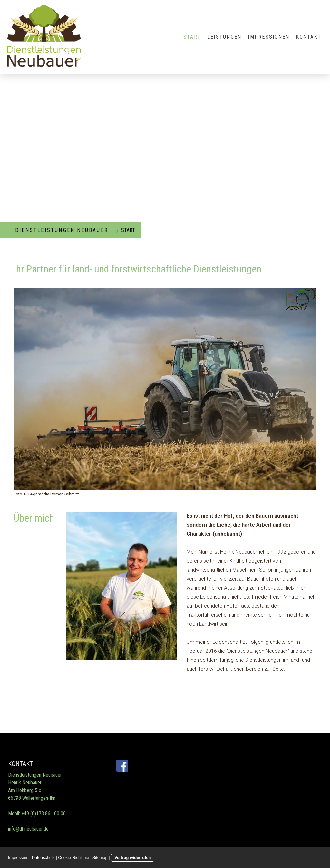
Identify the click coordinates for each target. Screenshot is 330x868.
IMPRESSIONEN (269, 37)
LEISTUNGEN (224, 37)
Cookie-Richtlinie (73, 858)
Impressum (18, 858)
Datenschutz (43, 858)
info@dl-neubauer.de (28, 829)
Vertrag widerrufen (133, 858)
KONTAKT (309, 37)
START (192, 37)
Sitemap (100, 858)
